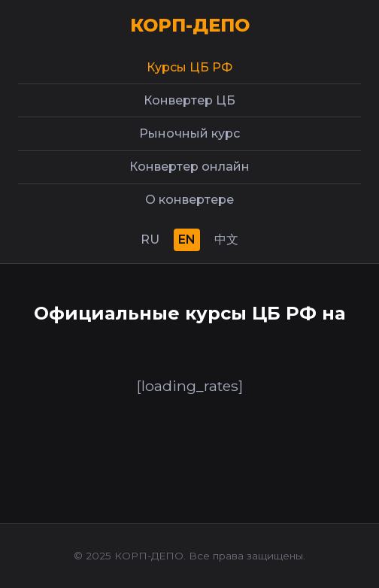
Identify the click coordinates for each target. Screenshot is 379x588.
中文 (226, 239)
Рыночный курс (189, 133)
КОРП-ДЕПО (190, 25)
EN (187, 239)
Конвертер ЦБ (189, 100)
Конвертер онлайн (189, 167)
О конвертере (189, 200)
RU (150, 239)
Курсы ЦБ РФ (189, 67)
